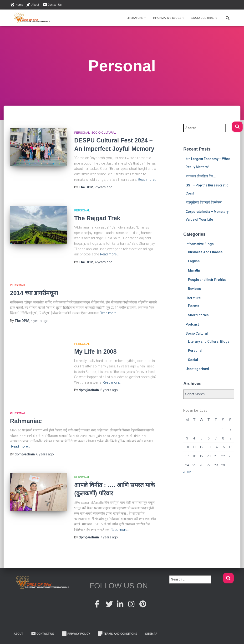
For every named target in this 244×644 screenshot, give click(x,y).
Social (193, 360)
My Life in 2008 (95, 351)
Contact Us (52, 5)
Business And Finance (205, 252)
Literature (136, 18)
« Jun (187, 472)
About (33, 5)
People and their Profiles (207, 280)
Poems (194, 306)
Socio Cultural (204, 18)
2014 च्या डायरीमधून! (34, 293)
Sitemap (151, 634)
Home (16, 5)
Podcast (192, 324)
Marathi (194, 270)
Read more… (147, 180)
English (194, 261)
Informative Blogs (169, 18)
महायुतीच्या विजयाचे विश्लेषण (204, 202)
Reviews (194, 289)
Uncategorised (197, 369)
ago (104, 187)
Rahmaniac (26, 421)
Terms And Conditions (118, 634)
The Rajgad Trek (97, 218)
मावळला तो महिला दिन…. (201, 176)
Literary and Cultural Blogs (209, 342)
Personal (82, 133)
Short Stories (198, 315)
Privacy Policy (76, 634)
